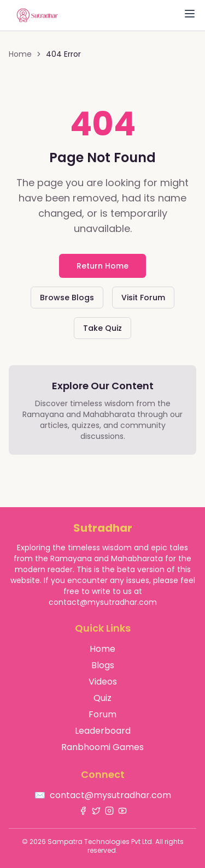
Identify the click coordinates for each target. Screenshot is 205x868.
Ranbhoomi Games (102, 747)
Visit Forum (143, 298)
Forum (102, 714)
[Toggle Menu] (190, 14)
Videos (103, 682)
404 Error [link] (63, 54)
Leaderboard (103, 731)
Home (20, 54)
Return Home (102, 266)
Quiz (102, 698)
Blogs (103, 665)
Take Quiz (102, 328)
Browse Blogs (67, 298)
